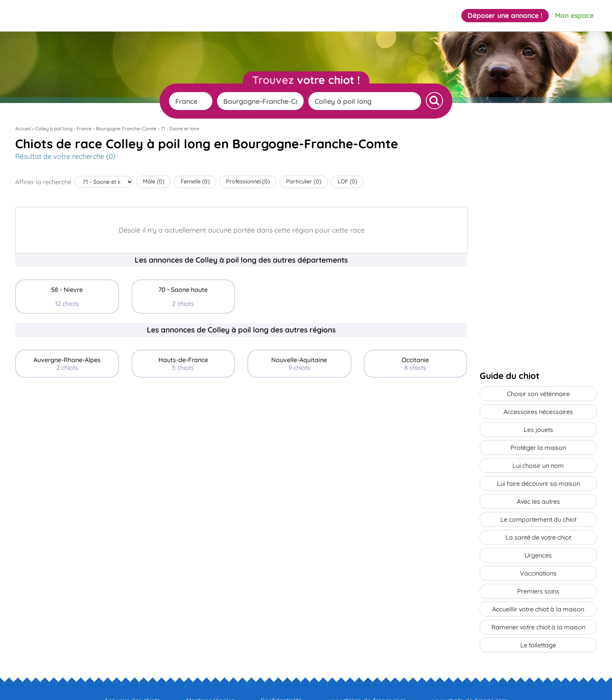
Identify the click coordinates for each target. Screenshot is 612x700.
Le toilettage (538, 622)
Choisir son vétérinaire (538, 393)
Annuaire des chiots (132, 677)
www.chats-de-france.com (470, 677)
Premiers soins (538, 573)
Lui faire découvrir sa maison (538, 475)
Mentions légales (210, 677)
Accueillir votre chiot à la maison (538, 590)
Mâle (154, 181)
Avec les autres (538, 491)
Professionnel (248, 181)
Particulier (304, 181)
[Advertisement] (241, 442)
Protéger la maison (538, 442)
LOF (347, 181)
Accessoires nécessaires (538, 409)
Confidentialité (281, 677)
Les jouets (538, 426)
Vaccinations (538, 557)
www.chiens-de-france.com (367, 677)
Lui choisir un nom (538, 458)
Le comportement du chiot (538, 508)
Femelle (195, 181)
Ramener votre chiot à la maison (538, 606)
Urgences (538, 540)
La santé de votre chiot (538, 524)
